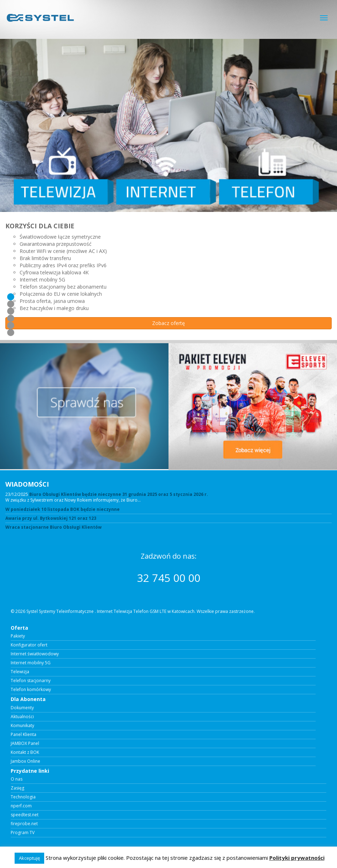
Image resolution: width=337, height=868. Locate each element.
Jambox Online (25, 761)
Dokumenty (22, 708)
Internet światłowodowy (35, 654)
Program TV (23, 833)
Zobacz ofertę (168, 323)
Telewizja (20, 672)
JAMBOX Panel (25, 743)
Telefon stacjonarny (31, 681)
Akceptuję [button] (29, 858)
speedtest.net (25, 815)
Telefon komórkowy (31, 690)
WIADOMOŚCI (27, 484)
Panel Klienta (24, 735)
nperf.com (21, 806)
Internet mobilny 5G (31, 663)
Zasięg (17, 788)
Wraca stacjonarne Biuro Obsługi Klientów (53, 527)
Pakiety (18, 636)
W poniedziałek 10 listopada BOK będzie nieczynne (63, 509)
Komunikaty (22, 726)
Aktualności (22, 717)
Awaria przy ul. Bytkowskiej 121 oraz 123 (51, 518)
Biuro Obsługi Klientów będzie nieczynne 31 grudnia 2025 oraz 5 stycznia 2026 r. (119, 494)
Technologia (23, 797)
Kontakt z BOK (25, 752)
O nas (17, 779)
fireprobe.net (24, 824)
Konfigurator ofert (29, 645)
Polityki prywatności (297, 858)
